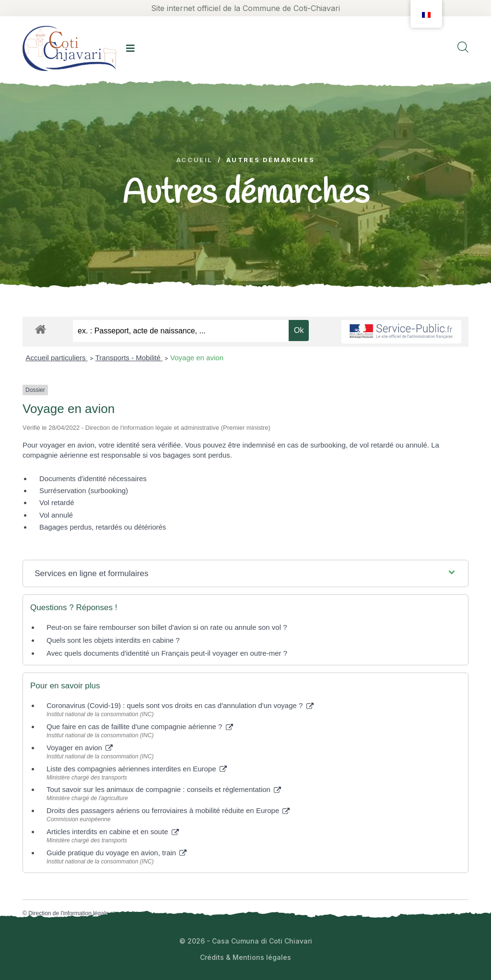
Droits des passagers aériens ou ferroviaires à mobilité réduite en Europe (168, 810)
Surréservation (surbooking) (84, 490)
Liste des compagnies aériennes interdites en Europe (137, 769)
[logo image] (70, 48)
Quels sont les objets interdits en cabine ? (113, 640)
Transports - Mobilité (129, 358)
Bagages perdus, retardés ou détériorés (103, 527)
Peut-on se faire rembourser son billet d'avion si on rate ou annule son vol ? (167, 627)
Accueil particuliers (57, 358)
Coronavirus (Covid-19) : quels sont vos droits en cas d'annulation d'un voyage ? (180, 705)
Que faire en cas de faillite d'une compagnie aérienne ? (140, 726)
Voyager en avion (80, 748)
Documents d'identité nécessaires (93, 478)
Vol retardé (57, 502)
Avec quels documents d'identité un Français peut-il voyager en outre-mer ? (167, 653)
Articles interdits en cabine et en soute (113, 832)
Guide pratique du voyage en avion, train (117, 853)
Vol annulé (56, 515)
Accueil (195, 160)
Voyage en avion (197, 358)
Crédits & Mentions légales (245, 957)
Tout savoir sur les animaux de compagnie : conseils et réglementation (164, 789)
